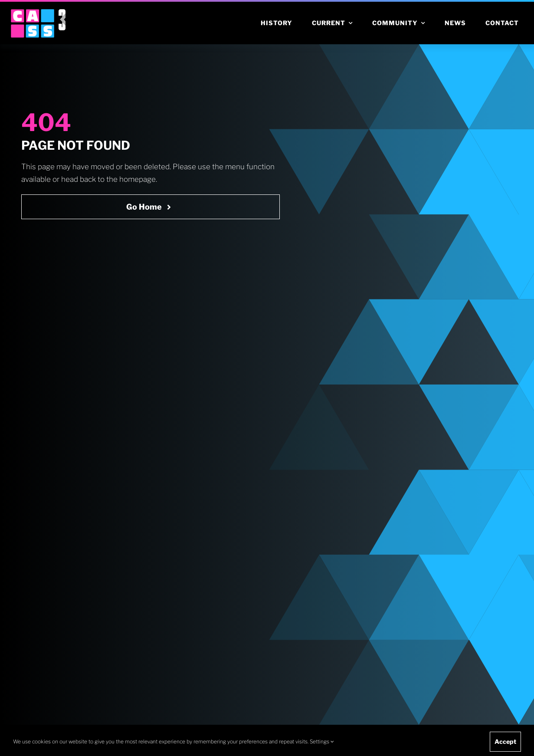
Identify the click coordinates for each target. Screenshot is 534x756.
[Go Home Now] (151, 207)
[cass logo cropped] (33, 13)
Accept (505, 741)
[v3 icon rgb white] (62, 13)
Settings (322, 741)
